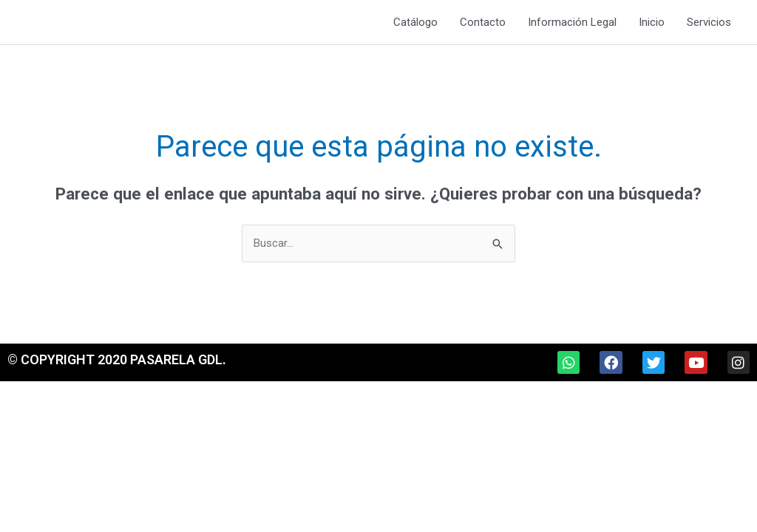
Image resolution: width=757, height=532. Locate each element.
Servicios (709, 22)
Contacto (483, 22)
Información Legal (572, 22)
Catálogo (415, 22)
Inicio (652, 22)
